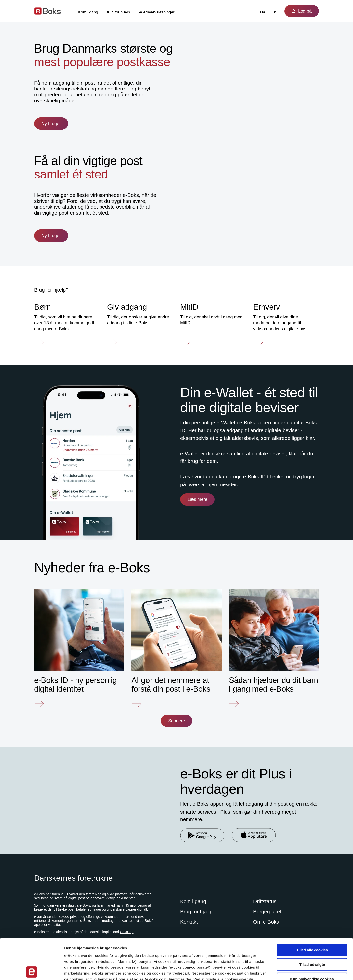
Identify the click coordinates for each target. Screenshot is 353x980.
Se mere (176, 721)
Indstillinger (255, 970)
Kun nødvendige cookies (312, 938)
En (274, 12)
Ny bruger (51, 124)
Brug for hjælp (118, 12)
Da (263, 12)
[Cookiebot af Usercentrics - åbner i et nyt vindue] (32, 970)
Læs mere (197, 499)
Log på (302, 11)
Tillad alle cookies (312, 909)
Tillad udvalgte (312, 924)
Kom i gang (88, 12)
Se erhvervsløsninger (156, 12)
